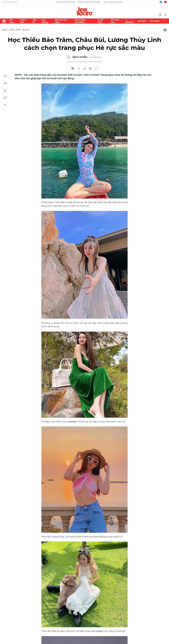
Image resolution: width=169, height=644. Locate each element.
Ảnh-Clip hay (115, 21)
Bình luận (5, 98)
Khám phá (23, 21)
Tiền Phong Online (66, 2)
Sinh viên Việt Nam (113, 2)
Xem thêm (165, 21)
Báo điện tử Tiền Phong (85, 11)
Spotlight (142, 21)
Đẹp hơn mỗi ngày (61, 21)
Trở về (5, 105)
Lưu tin (5, 91)
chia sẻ (73, 69)
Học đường (45, 21)
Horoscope (154, 21)
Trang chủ (4, 21)
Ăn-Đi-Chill (101, 21)
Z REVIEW (129, 21)
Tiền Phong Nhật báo (89, 2)
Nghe (5, 76)
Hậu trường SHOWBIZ (80, 21)
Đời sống (11, 21)
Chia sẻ (5, 83)
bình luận (96, 69)
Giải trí (34, 21)
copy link (84, 69)
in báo (90, 69)
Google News (165, 30)
